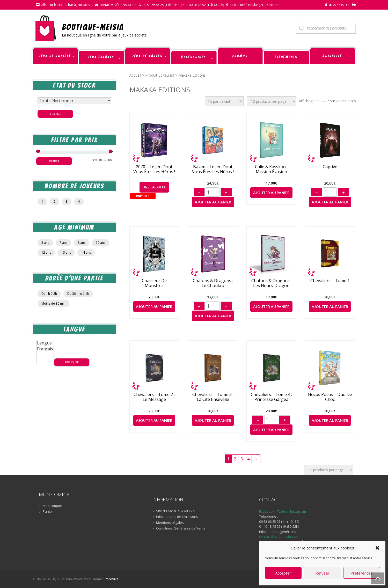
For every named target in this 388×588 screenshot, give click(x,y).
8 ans (82, 243)
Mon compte (52, 506)
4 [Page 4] (248, 459)
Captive (330, 167)
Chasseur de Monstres (154, 283)
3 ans (45, 243)
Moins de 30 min (53, 303)
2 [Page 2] (235, 459)
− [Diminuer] (199, 193)
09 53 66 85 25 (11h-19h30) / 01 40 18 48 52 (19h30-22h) (183, 5)
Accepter (283, 573)
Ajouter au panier (213, 202)
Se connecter (339, 5)
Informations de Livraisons (177, 517)
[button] (377, 548)
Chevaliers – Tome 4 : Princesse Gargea (271, 397)
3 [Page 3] (242, 459)
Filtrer (55, 114)
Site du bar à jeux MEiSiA (175, 511)
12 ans (46, 252)
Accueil (135, 75)
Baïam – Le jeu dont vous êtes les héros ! (213, 169)
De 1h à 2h (49, 294)
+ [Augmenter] (226, 193)
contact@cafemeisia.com (118, 5)
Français (45, 349)
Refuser (322, 573)
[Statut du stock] (74, 101)
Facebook (267, 511)
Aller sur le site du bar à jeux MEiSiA (67, 5)
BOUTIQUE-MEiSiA (93, 27)
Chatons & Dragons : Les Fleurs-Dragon (271, 283)
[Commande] (224, 101)
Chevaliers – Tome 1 (330, 281)
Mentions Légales (170, 523)
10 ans (101, 243)
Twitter (283, 511)
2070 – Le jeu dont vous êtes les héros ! (154, 169)
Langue (45, 343)
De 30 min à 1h (78, 294)
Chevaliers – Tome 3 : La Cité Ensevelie (213, 397)
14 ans (86, 252)
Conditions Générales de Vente (181, 528)
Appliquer (72, 362)
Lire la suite (154, 187)
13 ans (66, 252)
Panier (48, 512)
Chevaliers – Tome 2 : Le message (154, 397)
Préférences (362, 573)
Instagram (298, 511)
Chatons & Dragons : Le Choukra (213, 283)
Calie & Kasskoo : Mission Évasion (271, 169)
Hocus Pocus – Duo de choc (330, 397)
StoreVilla (111, 579)
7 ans (63, 243)
